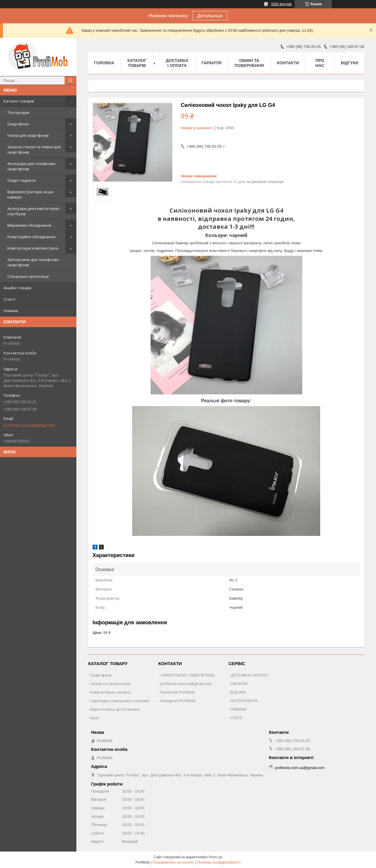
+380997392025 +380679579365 (188, 675)
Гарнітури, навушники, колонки (120, 701)
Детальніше (210, 16)
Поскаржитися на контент (173, 862)
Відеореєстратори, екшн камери (30, 194)
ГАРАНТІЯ (239, 684)
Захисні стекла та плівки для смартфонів (34, 149)
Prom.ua (215, 857)
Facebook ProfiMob (178, 692)
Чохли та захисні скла (110, 684)
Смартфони (18, 124)
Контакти (288, 63)
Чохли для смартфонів (28, 135)
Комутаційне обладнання (31, 237)
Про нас (320, 63)
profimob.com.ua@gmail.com (29, 425)
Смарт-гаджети (22, 180)
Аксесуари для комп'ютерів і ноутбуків (34, 211)
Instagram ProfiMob (178, 701)
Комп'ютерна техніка (110, 692)
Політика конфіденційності (219, 862)
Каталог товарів (19, 101)
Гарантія (211, 63)
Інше (95, 718)
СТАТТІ (236, 718)
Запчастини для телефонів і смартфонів (33, 262)
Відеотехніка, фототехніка (115, 709)
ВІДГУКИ (238, 692)
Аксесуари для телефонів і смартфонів (32, 166)
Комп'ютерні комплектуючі (33, 248)
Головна (104, 63)
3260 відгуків (281, 4)
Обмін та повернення (249, 63)
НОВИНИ (239, 709)
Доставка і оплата (177, 63)
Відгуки (349, 63)
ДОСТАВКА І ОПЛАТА (249, 675)
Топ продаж (18, 112)
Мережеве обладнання (29, 225)
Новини (11, 311)
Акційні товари (17, 288)
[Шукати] (70, 80)
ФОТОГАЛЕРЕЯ (244, 701)
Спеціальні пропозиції (28, 276)
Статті (9, 299)
